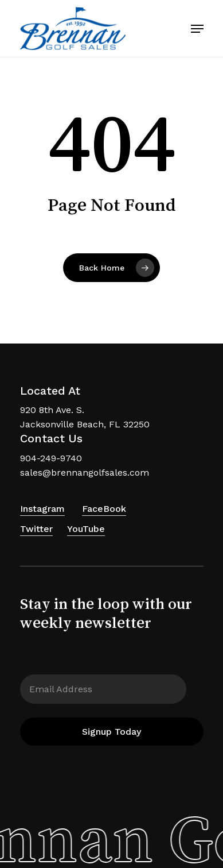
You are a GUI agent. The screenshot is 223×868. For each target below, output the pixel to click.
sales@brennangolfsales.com (85, 472)
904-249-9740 (51, 458)
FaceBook (104, 509)
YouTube (86, 529)
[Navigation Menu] (197, 29)
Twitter (36, 529)
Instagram (42, 509)
